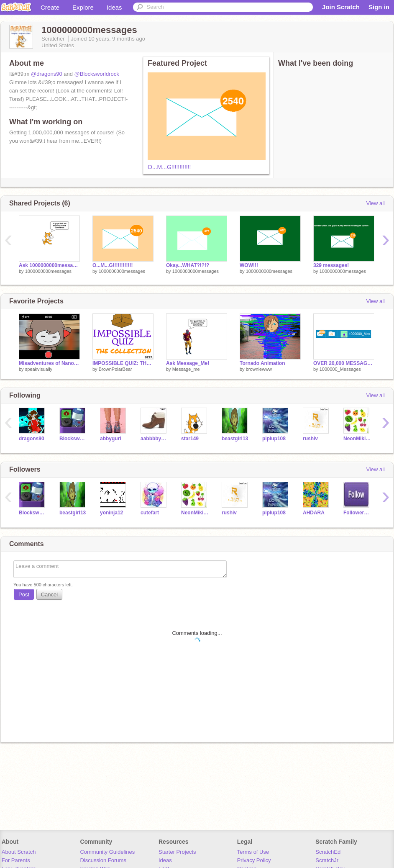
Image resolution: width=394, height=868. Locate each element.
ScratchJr (327, 860)
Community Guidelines (107, 852)
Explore (83, 7)
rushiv (310, 439)
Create (50, 7)
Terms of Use (253, 852)
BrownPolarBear (115, 369)
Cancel (49, 595)
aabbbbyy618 (155, 439)
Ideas (114, 7)
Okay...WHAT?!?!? (188, 265)
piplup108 (274, 439)
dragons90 (32, 439)
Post (24, 595)
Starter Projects (177, 852)
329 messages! (331, 265)
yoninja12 (111, 513)
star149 (190, 439)
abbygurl (111, 439)
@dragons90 (47, 74)
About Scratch (19, 852)
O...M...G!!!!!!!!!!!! (169, 167)
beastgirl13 (235, 439)
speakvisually (39, 369)
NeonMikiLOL (357, 439)
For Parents (16, 860)
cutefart (150, 513)
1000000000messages (48, 271)
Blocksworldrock (73, 439)
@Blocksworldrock (97, 74)
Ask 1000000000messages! (49, 265)
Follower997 (357, 513)
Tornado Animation (262, 363)
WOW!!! (249, 265)
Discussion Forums (103, 860)
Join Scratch (341, 7)
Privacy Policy (254, 860)
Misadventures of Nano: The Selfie (49, 363)
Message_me (186, 369)
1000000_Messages (340, 369)
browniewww (259, 369)
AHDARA (314, 513)
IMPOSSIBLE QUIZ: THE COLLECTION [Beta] (123, 363)
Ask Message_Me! (188, 363)
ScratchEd (328, 852)
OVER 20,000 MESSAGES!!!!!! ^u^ (344, 363)
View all (375, 203)
